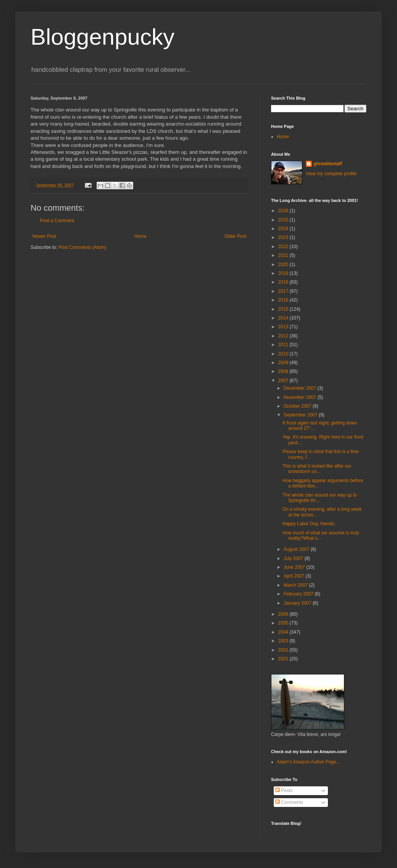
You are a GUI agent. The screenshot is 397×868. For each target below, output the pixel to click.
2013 (284, 327)
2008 (284, 371)
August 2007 (297, 549)
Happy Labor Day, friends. (309, 524)
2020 (284, 265)
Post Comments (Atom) (82, 247)
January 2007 (298, 603)
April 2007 (295, 576)
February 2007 (299, 594)
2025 (284, 220)
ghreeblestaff (328, 164)
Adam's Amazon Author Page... (308, 762)
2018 (284, 282)
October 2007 (298, 406)
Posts (284, 791)
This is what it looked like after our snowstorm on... (317, 469)
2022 (284, 247)
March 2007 (296, 585)
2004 (284, 632)
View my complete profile (331, 174)
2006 (284, 614)
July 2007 (294, 558)
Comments (289, 802)
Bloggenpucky (102, 37)
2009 (284, 363)
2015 (284, 309)
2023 (284, 237)
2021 (284, 255)
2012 (284, 336)
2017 (284, 291)
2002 (284, 650)
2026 (284, 211)
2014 (284, 318)
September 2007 (301, 415)
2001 (284, 659)
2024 (284, 229)
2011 (284, 345)
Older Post (235, 236)
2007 (284, 381)
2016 (284, 300)
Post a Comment (57, 221)
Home (140, 236)
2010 (284, 354)
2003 (284, 641)
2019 (284, 273)
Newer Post (44, 236)
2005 (284, 623)
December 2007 (301, 388)
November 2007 (301, 397)
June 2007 (295, 567)
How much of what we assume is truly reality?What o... (321, 536)
